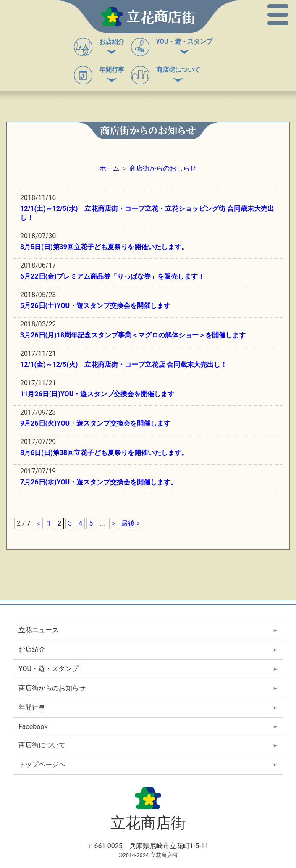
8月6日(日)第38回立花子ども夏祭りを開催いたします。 (104, 453)
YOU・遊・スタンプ (184, 42)
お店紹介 (112, 42)
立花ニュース (39, 630)
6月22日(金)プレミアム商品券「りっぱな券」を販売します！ (112, 276)
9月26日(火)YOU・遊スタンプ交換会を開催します (95, 423)
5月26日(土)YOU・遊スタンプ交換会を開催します (95, 306)
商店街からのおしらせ (163, 168)
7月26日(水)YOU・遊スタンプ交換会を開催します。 (99, 482)
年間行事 (112, 70)
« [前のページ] (39, 523)
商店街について (178, 70)
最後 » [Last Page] (130, 523)
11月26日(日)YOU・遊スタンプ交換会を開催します (97, 394)
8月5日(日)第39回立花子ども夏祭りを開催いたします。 (104, 247)
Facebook (33, 727)
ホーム (110, 168)
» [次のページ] (113, 523)
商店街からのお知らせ (52, 688)
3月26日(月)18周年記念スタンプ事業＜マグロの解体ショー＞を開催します (133, 335)
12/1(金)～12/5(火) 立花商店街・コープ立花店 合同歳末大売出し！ (124, 364)
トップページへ (42, 764)
